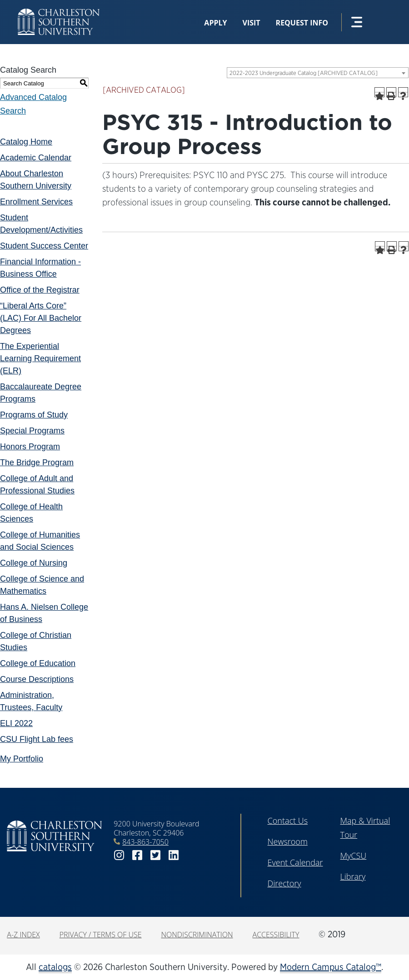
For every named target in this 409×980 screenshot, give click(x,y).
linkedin (174, 855)
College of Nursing (34, 563)
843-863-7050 (145, 842)
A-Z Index (23, 935)
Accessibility (276, 935)
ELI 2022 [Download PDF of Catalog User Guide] (16, 723)
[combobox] (318, 73)
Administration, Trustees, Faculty (31, 701)
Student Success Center (44, 246)
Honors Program (30, 447)
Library (353, 876)
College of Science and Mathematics (42, 585)
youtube (192, 855)
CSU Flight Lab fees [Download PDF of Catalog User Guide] (37, 739)
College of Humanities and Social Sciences (40, 541)
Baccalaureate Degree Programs (41, 393)
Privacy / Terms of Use (101, 935)
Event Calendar (295, 862)
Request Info (302, 23)
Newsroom (288, 841)
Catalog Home (26, 142)
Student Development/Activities (41, 224)
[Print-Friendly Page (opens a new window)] (391, 92)
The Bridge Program (37, 463)
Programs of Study (34, 415)
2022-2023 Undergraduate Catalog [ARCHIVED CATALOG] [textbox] (304, 73)
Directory (284, 883)
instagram (119, 855)
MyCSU (354, 856)
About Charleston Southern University (36, 180)
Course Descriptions (37, 679)
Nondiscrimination (197, 935)
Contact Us (288, 821)
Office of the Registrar (40, 290)
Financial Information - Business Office (40, 268)
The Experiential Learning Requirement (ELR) (40, 358)
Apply (215, 23)
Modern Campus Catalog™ (331, 967)
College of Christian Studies (36, 641)
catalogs (55, 967)
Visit (252, 23)
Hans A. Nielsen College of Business (44, 613)
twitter (155, 855)
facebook (137, 855)
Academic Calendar (36, 158)
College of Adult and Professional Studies (37, 485)
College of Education (38, 663)
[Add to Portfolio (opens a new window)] (379, 92)
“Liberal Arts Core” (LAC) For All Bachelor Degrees (41, 318)
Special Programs (32, 431)
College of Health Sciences (31, 513)
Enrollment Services (36, 202)
